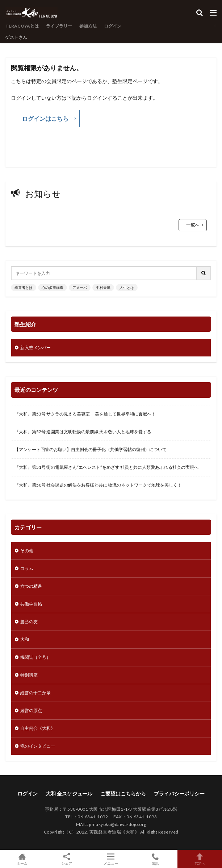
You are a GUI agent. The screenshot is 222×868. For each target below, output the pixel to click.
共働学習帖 (31, 604)
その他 (27, 551)
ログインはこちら (45, 118)
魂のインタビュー (38, 746)
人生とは (127, 288)
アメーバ (80, 288)
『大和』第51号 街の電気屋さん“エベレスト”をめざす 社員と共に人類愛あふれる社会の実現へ (106, 467)
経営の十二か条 (35, 693)
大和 (25, 639)
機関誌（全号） (35, 657)
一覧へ (193, 225)
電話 (156, 859)
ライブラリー (59, 26)
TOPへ (200, 859)
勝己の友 (29, 622)
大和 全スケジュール (69, 793)
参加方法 (88, 26)
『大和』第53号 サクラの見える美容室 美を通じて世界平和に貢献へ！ (85, 414)
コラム (27, 568)
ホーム (22, 859)
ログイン (113, 26)
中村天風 (103, 288)
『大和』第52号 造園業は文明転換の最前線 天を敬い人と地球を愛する (83, 432)
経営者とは (24, 288)
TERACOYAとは (22, 26)
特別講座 (29, 675)
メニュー (111, 859)
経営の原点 (31, 710)
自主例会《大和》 (38, 728)
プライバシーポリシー (179, 793)
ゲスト (12, 37)
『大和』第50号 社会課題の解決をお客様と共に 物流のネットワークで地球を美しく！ (98, 485)
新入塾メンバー (35, 348)
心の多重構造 (53, 288)
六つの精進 (31, 586)
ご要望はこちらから (123, 793)
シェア (67, 859)
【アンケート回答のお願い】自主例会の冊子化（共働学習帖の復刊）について (91, 449)
